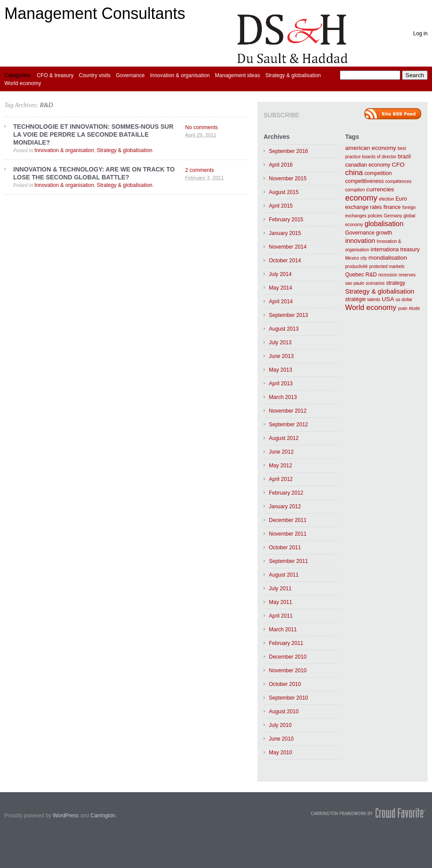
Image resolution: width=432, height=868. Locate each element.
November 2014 (288, 247)
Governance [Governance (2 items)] (360, 233)
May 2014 (281, 288)
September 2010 (289, 698)
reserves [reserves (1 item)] (407, 275)
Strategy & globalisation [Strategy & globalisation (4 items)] (380, 291)
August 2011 (284, 575)
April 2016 (281, 165)
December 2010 (288, 657)
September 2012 (289, 425)
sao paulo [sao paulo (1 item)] (355, 283)
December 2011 (288, 520)
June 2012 (281, 452)
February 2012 (286, 493)
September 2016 (289, 151)
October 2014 (285, 261)
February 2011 (286, 643)
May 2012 (281, 466)
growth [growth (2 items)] (384, 233)
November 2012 (288, 411)
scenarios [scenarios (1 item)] (375, 283)
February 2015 (286, 220)
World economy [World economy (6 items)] (371, 307)
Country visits (95, 75)
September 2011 (289, 561)
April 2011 (281, 616)
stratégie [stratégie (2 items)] (356, 299)
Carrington (103, 816)
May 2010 (281, 753)
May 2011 (281, 602)
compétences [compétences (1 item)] (398, 181)
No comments (201, 127)
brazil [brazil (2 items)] (404, 156)
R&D (46, 105)
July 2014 (280, 274)
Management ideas (238, 75)
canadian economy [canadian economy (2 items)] (368, 165)
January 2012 (285, 507)
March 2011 (283, 630)
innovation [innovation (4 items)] (360, 240)
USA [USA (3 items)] (388, 299)
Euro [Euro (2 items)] (401, 199)
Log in (420, 34)
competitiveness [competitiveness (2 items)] (365, 181)
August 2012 (284, 438)
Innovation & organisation (180, 75)
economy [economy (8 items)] (361, 198)
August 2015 (284, 192)
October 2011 (285, 548)
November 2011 (288, 534)
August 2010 (284, 712)
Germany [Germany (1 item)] (393, 216)
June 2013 (281, 356)
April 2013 (281, 384)
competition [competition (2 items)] (378, 173)
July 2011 (280, 589)
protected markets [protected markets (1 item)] (387, 266)
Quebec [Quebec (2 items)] (355, 275)
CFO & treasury (55, 75)
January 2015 (285, 233)
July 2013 (280, 343)
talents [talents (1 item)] (374, 300)
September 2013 (289, 315)
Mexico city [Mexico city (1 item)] (356, 258)
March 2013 (283, 397)
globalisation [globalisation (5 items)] (384, 224)
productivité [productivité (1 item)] (356, 266)
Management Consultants (95, 13)
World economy (23, 83)
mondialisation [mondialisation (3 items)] (388, 258)
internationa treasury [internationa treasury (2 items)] (395, 250)
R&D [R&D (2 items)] (371, 275)
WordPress (65, 816)
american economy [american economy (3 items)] (371, 148)
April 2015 (281, 206)
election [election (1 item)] (386, 199)
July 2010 (280, 725)
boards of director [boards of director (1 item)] (379, 157)
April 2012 (281, 479)
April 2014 (281, 302)
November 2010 (288, 671)
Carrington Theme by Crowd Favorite (368, 813)
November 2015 (288, 179)
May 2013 (281, 370)
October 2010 (285, 684)
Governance (130, 75)
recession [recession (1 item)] (388, 275)
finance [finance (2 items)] (392, 207)
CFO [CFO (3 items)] (398, 165)
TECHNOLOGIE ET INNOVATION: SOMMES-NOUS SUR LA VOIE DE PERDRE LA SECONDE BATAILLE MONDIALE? (93, 134)
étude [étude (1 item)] (414, 308)
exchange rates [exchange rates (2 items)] (363, 207)
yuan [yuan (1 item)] (402, 308)
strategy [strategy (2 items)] (396, 283)
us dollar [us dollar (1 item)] (404, 300)
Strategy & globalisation (293, 75)
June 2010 (281, 739)
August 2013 (284, 329)
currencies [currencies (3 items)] (380, 189)
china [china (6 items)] (354, 173)
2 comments (199, 170)
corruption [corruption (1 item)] (355, 190)
